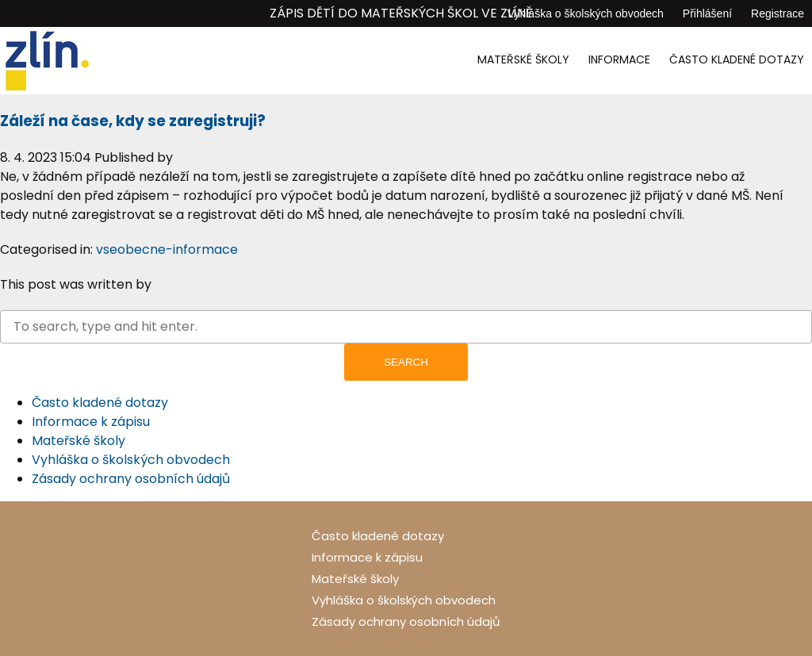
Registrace (778, 13)
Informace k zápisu (91, 422)
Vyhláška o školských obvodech (586, 13)
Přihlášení (707, 13)
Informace (619, 59)
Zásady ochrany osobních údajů (131, 479)
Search (406, 362)
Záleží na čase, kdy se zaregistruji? (133, 121)
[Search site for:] (406, 327)
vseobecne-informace (167, 249)
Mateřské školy (523, 59)
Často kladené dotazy (737, 59)
